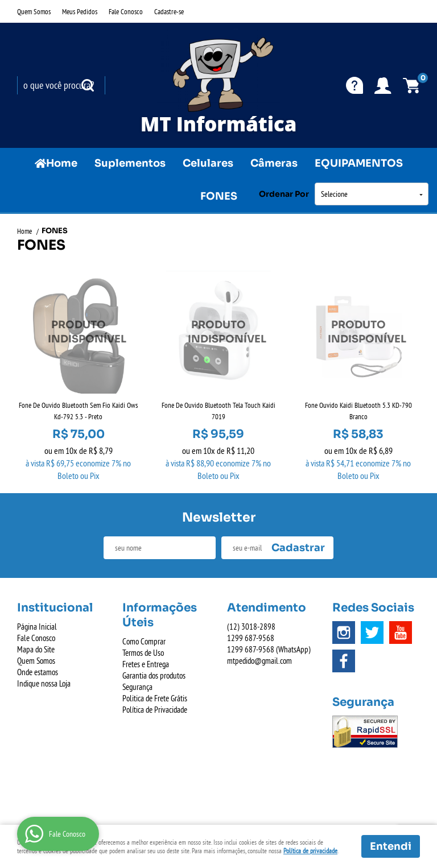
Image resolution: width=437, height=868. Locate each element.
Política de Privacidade (155, 710)
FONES (219, 196)
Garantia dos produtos (154, 675)
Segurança (137, 687)
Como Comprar (144, 641)
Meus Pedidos (80, 11)
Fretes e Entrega (146, 664)
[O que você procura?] (88, 85)
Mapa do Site (36, 649)
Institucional (55, 608)
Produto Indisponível (79, 332)
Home (62, 163)
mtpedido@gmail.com (259, 661)
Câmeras (274, 163)
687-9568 (251, 638)
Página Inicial (37, 627)
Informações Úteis (160, 615)
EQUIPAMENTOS (359, 163)
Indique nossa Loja (44, 683)
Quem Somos (34, 11)
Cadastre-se (169, 11)
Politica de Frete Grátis (155, 698)
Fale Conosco (126, 11)
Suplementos (130, 163)
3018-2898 (251, 627)
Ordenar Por (284, 194)
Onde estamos (38, 672)
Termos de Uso (143, 653)
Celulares (208, 163)
